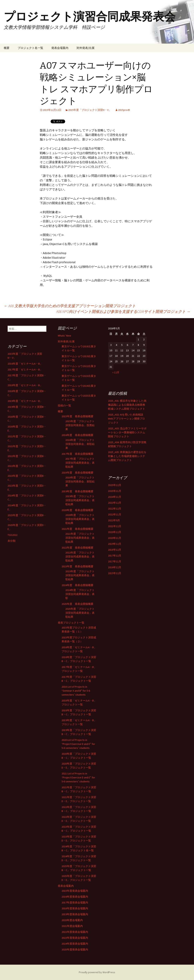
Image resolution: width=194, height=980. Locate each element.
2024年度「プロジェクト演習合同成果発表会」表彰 (80, 594)
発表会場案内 (60, 48)
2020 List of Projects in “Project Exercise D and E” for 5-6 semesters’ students (78, 744)
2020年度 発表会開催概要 (77, 510)
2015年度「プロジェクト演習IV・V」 (90, 110)
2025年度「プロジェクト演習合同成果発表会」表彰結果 (80, 613)
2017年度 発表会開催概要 (77, 454)
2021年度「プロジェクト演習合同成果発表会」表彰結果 (80, 538)
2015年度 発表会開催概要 (77, 416)
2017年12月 (115, 556)
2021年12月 (115, 526)
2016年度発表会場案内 (75, 897)
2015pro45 (124, 110)
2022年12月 (115, 509)
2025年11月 (115, 491)
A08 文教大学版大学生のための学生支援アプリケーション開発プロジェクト (70, 306)
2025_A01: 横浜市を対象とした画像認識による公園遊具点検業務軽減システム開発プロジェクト (127, 405)
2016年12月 (115, 567)
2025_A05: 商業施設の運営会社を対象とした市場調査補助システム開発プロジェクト (127, 456)
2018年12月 (115, 550)
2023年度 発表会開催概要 (77, 566)
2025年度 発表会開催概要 (77, 604)
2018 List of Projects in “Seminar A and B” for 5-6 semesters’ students (76, 691)
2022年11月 (115, 514)
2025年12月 (115, 485)
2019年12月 (115, 544)
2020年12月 (115, 532)
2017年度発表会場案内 (75, 903)
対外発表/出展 (86, 48)
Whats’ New (64, 336)
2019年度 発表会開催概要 (77, 491)
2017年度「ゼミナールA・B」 (25, 369)
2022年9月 (114, 520)
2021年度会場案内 (72, 926)
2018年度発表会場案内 (75, 908)
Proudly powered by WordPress (97, 972)
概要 (7, 48)
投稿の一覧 (64, 405)
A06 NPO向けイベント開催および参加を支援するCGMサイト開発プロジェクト (123, 311)
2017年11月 (115, 561)
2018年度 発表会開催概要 (77, 473)
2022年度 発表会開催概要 (77, 548)
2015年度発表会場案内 (75, 891)
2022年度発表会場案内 (75, 932)
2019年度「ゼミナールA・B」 (25, 401)
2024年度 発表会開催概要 (77, 585)
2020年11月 (115, 538)
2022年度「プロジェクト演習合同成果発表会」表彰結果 (80, 557)
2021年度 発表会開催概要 (77, 529)
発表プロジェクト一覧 (71, 623)
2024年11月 (115, 497)
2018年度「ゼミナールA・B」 (25, 385)
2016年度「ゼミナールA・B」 (25, 364)
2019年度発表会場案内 (75, 914)
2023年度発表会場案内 (75, 938)
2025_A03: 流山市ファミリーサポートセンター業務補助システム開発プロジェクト (127, 432)
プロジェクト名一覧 (30, 48)
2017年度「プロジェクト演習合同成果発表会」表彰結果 (80, 463)
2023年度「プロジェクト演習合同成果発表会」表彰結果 (80, 575)
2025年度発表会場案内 (75, 949)
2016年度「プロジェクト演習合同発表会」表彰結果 (80, 444)
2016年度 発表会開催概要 (77, 435)
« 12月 (116, 372)
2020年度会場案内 (72, 920)
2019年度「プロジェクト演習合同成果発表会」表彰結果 (80, 500)
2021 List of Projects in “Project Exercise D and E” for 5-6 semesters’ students (78, 777)
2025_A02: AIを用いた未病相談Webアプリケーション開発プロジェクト (126, 419)
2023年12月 (115, 503)
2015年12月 (115, 573)
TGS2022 (13, 535)
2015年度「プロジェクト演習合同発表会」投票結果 (80, 425)
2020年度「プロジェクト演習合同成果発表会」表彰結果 (80, 519)
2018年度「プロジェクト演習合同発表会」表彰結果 (80, 481)
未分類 (12, 541)
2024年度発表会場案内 (75, 944)
